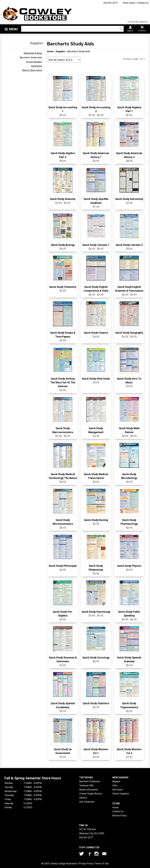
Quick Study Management (96, 415)
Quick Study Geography (129, 318)
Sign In (130, 31)
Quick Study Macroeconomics (63, 415)
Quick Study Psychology (96, 597)
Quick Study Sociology (96, 643)
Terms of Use (102, 864)
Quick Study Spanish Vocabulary (63, 690)
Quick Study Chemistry (63, 272)
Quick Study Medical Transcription (96, 461)
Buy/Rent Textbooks (90, 781)
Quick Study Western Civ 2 (129, 736)
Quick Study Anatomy (63, 184)
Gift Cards (117, 790)
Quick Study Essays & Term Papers (63, 320)
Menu (13, 29)
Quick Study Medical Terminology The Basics (63, 461)
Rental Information (89, 790)
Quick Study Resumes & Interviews (63, 645)
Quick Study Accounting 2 (96, 94)
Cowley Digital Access (91, 794)
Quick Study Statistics (96, 688)
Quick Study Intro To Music (129, 366)
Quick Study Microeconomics (63, 507)
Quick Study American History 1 (96, 140)
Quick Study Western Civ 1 (96, 736)
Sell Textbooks (87, 802)
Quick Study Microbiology (129, 461)
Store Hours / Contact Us (136, 3)
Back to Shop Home (32, 70)
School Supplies (121, 794)
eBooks (83, 798)
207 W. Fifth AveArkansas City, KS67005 (92, 831)
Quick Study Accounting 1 (63, 94)
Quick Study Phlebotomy (96, 553)
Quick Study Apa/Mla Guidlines (96, 186)
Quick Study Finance (96, 318)
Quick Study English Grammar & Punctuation (129, 274)
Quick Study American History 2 (129, 140)
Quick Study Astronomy (129, 184)
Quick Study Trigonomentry (129, 690)
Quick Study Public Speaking (129, 599)
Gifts (115, 786)
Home (50, 51)
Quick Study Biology (63, 230)
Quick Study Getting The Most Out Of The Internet (63, 368)
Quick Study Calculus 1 (96, 230)
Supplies (60, 51)
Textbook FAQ (86, 786)
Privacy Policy (86, 864)
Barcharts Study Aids (31, 58)
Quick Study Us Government (63, 736)
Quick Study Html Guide (96, 364)
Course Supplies (34, 62)
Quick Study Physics (129, 551)
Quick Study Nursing (96, 505)
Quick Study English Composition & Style (96, 274)
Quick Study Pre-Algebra (63, 599)
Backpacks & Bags (33, 53)
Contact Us (118, 811)
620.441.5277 (111, 3)
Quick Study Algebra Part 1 (129, 94)
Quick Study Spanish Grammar (129, 645)
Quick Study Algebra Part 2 (63, 140)
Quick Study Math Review (129, 415)
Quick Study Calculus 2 (129, 230)
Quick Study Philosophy (63, 551)
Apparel (116, 781)
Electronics (37, 66)
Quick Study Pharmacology (129, 507)
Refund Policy (119, 816)
